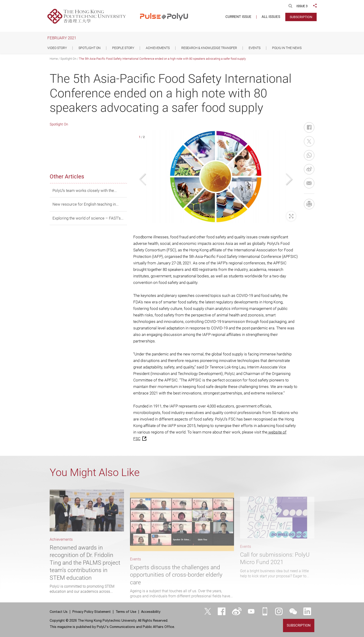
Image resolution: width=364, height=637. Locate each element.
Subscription (301, 17)
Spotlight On (68, 59)
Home (54, 59)
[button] (143, 179)
